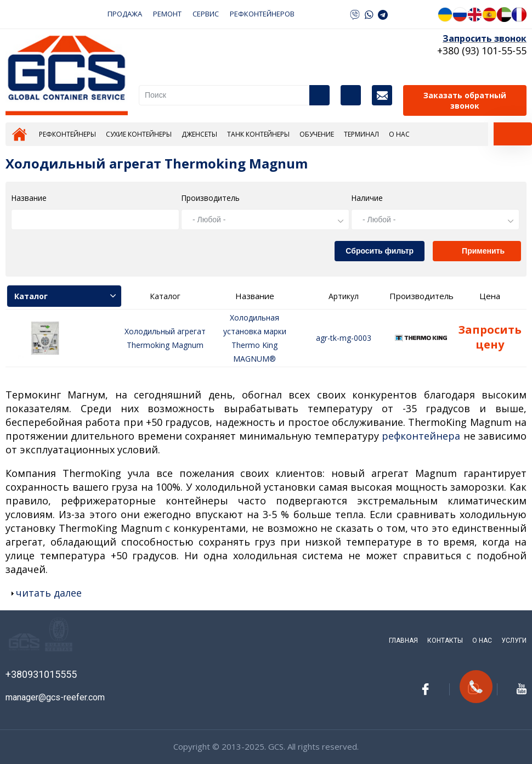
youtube (522, 689)
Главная (20, 134)
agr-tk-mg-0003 (344, 338)
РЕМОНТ (167, 14)
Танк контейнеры (258, 134)
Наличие (367, 198)
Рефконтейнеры (67, 134)
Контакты (382, 95)
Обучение (317, 134)
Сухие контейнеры (139, 134)
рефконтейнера (421, 436)
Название (29, 198)
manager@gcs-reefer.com (55, 697)
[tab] (513, 134)
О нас (399, 134)
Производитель (210, 198)
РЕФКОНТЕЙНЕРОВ (262, 14)
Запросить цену (490, 337)
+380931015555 (41, 674)
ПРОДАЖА (125, 14)
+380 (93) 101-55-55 (482, 50)
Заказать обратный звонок (465, 100)
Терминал (361, 134)
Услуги (514, 641)
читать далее (49, 593)
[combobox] (265, 220)
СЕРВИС (206, 14)
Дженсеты (199, 134)
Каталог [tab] (65, 296)
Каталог (351, 95)
